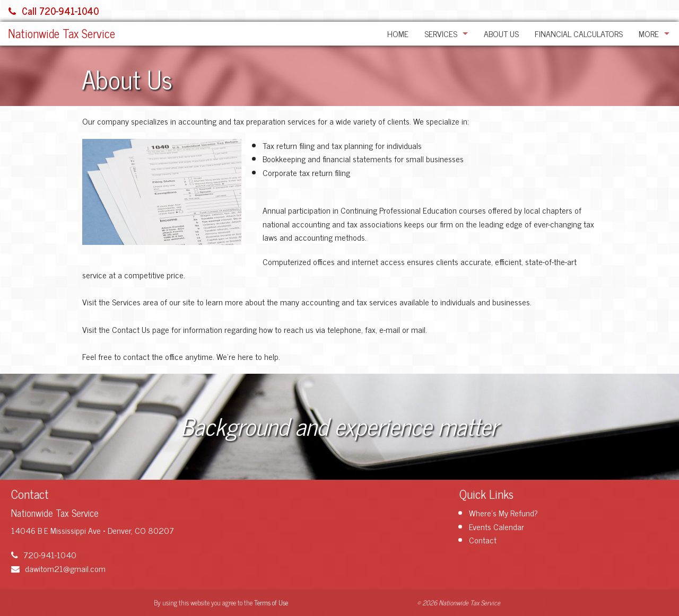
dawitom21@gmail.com (58, 568)
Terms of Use (271, 602)
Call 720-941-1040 (54, 11)
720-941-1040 (44, 555)
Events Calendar (497, 526)
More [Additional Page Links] (649, 33)
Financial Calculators (579, 33)
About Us (501, 33)
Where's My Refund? (503, 513)
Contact (483, 540)
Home (398, 33)
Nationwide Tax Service (62, 33)
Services (441, 33)
